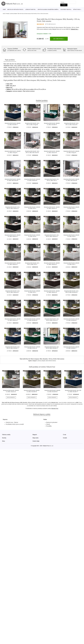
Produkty (8, 14)
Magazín (35, 435)
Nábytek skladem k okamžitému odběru (48, 9)
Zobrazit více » (75, 29)
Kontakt (65, 438)
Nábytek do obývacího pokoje (15, 9)
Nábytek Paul (56, 29)
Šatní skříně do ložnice (51, 361)
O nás (65, 435)
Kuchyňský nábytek (66, 9)
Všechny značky (6, 435)
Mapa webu (36, 438)
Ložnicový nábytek (30, 9)
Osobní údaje (36, 441)
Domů (4, 9)
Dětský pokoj (77, 9)
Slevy (4, 441)
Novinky (4, 438)
